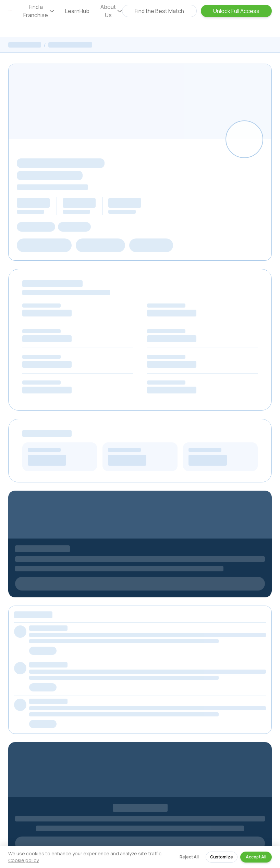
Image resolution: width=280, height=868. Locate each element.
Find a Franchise (39, 11)
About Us (111, 11)
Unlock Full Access (236, 11)
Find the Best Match (159, 11)
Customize (222, 857)
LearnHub (77, 11)
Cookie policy (23, 860)
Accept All (256, 857)
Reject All (189, 857)
